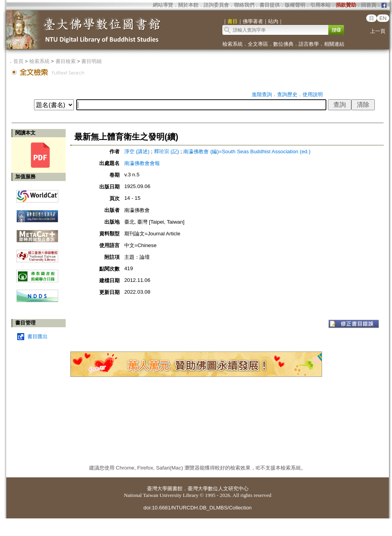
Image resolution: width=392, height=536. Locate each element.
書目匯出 (38, 336)
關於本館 (188, 5)
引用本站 (320, 5)
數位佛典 (283, 44)
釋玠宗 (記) (167, 151)
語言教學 (309, 44)
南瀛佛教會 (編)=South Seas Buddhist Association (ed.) (247, 151)
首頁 (18, 61)
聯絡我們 (244, 5)
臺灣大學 (157, 488)
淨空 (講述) (137, 151)
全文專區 (258, 44)
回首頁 (369, 5)
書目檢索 (66, 61)
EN (383, 18)
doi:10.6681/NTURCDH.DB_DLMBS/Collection (198, 508)
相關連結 (334, 44)
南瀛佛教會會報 (142, 163)
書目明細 (91, 61)
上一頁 (378, 31)
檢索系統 (233, 44)
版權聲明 (295, 5)
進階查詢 (262, 94)
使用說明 (313, 94)
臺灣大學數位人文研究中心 (218, 488)
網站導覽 (163, 5)
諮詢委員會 (216, 5)
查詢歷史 (287, 94)
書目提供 (270, 5)
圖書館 (175, 488)
